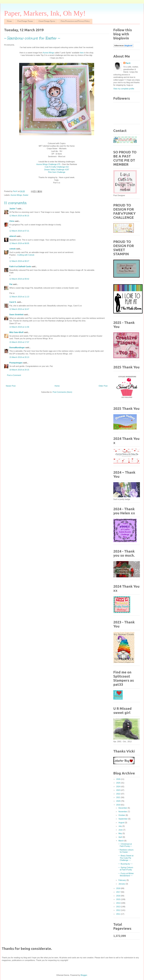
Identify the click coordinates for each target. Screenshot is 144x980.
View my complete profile (124, 89)
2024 (119, 787)
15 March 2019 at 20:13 (19, 357)
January (122, 884)
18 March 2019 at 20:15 (19, 370)
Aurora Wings (49, 53)
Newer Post (11, 386)
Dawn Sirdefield (16, 315)
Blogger (84, 975)
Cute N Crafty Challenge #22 (57, 167)
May (121, 833)
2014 (119, 903)
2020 (119, 801)
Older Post (103, 386)
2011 (119, 914)
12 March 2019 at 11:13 (19, 297)
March (121, 841)
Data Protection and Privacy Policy (75, 21)
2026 (119, 779)
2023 (119, 790)
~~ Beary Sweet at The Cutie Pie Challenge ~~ (126, 858)
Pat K (128, 63)
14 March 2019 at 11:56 (19, 327)
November (123, 812)
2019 (119, 805)
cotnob (12, 249)
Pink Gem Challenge (57, 172)
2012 (119, 910)
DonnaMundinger (17, 348)
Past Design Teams (25, 21)
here (82, 53)
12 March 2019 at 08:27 (19, 261)
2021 (119, 797)
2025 (119, 783)
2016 (119, 896)
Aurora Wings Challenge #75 (48, 164)
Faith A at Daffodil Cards (20, 267)
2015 (119, 899)
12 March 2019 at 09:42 (19, 279)
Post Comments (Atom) (62, 392)
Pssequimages (16, 363)
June (121, 830)
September (123, 819)
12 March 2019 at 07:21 (19, 231)
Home (9, 21)
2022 (119, 794)
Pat (11, 284)
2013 (119, 907)
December (123, 808)
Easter (26, 195)
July (120, 826)
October (122, 815)
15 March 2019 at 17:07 (19, 342)
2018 (119, 888)
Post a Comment (14, 375)
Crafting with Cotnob (26, 255)
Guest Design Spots (47, 21)
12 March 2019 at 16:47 (19, 309)
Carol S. (13, 302)
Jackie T (13, 209)
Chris (12, 221)
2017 (119, 892)
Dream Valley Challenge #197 (57, 170)
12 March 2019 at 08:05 (19, 243)
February (122, 880)
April (121, 837)
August (122, 823)
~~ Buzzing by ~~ (125, 864)
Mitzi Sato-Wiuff (16, 332)
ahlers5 (13, 236)
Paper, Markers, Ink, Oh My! (45, 13)
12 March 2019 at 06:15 (19, 216)
